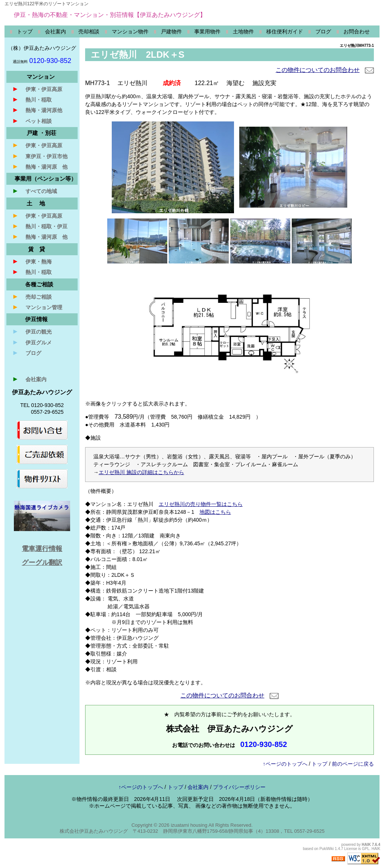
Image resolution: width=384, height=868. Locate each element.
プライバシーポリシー (239, 787)
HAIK (366, 845)
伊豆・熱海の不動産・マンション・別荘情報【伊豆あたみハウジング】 (110, 15)
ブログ (27, 353)
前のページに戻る (353, 764)
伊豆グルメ (32, 342)
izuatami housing (189, 825)
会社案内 (29, 379)
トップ (319, 764)
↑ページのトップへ (285, 764)
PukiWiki (327, 849)
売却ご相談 (32, 296)
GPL (366, 849)
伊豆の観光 (32, 331)
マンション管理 (37, 307)
